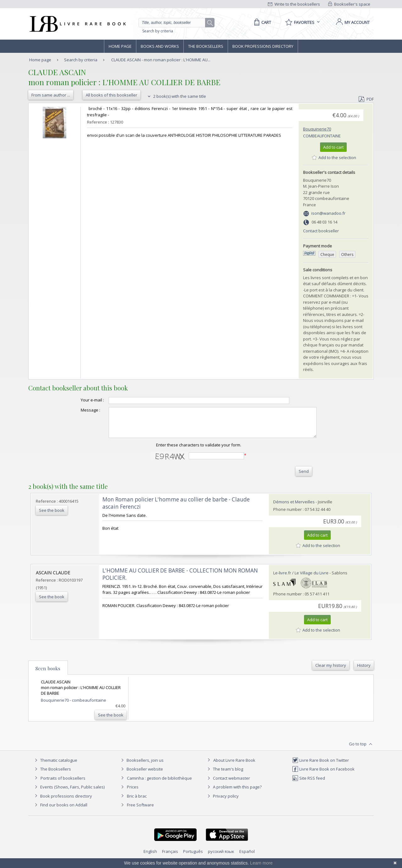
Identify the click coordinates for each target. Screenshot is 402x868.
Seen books (48, 674)
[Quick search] (175, 23)
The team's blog (224, 775)
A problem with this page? (234, 793)
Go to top (361, 750)
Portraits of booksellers (63, 784)
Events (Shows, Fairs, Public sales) (69, 793)
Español (247, 857)
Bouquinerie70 (317, 129)
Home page (120, 46)
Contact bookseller (321, 231)
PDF (366, 99)
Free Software (140, 810)
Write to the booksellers (294, 4)
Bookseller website (141, 775)
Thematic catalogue (55, 766)
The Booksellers (206, 46)
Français (170, 857)
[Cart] (261, 22)
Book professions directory (263, 46)
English (150, 857)
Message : (78, 410)
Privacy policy (222, 802)
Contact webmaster (228, 784)
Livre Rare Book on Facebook (323, 775)
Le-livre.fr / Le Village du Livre (301, 578)
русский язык (221, 857)
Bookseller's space (349, 4)
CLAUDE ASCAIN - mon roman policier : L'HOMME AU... (161, 60)
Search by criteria (158, 31)
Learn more (261, 863)
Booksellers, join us (141, 766)
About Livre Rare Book (234, 766)
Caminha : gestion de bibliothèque (159, 784)
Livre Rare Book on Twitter (321, 766)
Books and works (160, 46)
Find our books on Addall (60, 810)
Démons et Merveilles (294, 507)
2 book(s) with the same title (176, 96)
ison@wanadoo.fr (328, 213)
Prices (133, 793)
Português (193, 857)
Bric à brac (137, 802)
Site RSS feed (309, 784)
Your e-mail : (80, 400)
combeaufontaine (322, 136)
